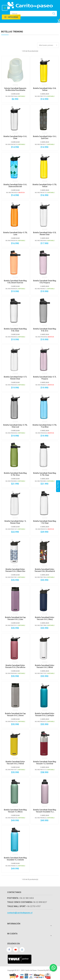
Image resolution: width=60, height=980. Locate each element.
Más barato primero (49, 45)
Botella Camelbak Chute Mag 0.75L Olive (15, 474)
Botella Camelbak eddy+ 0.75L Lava (15, 234)
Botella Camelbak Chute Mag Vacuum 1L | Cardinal (45, 763)
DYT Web (50, 970)
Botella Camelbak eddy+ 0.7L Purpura (45, 378)
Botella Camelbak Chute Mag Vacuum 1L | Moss (15, 811)
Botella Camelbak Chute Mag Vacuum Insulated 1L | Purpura (45, 811)
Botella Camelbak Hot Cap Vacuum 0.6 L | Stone (15, 714)
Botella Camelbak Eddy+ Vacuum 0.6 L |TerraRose (15, 666)
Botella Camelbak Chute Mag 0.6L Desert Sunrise (15, 282)
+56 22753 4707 (33, 906)
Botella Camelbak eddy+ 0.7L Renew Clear (15, 378)
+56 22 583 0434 (26, 898)
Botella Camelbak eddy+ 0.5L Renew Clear (45, 234)
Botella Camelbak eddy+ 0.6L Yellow (45, 89)
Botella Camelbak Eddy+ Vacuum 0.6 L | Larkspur (45, 714)
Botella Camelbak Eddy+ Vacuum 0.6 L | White (45, 666)
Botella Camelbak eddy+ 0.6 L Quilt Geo (45, 137)
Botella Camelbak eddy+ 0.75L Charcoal (15, 426)
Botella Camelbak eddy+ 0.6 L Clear (15, 137)
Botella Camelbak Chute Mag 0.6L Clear (15, 330)
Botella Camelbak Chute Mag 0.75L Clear (45, 474)
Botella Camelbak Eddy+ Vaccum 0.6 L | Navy (45, 618)
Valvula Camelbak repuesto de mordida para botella (15, 89)
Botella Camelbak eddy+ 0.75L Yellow (45, 186)
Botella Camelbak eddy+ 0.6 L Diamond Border (15, 186)
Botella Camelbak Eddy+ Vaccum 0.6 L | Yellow (15, 763)
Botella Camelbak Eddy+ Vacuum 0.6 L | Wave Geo (15, 570)
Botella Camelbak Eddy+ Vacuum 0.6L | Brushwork (45, 570)
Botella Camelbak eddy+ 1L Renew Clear (15, 522)
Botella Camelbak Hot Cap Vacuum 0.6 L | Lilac (15, 618)
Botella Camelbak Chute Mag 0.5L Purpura (45, 282)
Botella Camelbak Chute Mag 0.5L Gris (45, 330)
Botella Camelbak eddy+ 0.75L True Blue (45, 426)
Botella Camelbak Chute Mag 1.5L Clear (45, 522)
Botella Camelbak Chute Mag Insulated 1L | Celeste (15, 859)
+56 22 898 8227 (39, 902)
